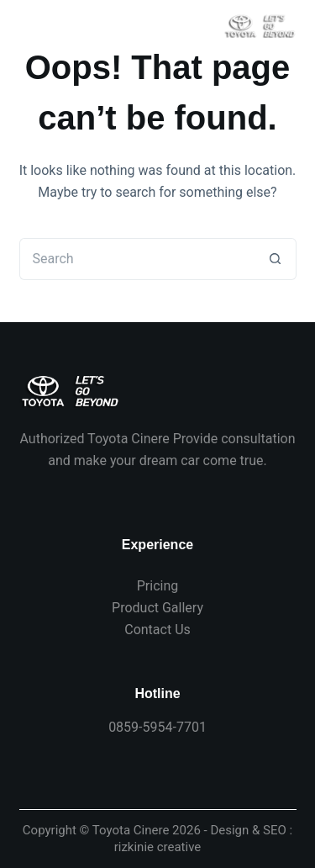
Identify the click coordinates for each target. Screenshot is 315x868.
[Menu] (29, 26)
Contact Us (157, 630)
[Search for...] (137, 259)
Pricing (158, 586)
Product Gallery (157, 608)
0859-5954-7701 (157, 727)
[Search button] (276, 259)
